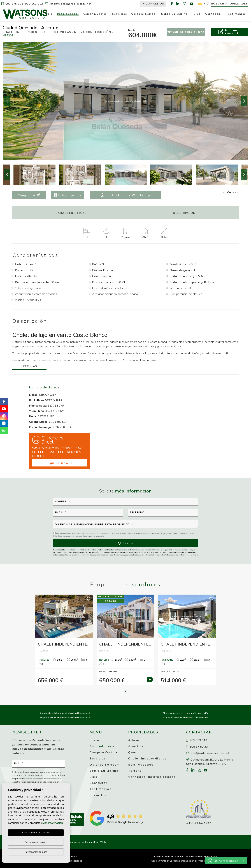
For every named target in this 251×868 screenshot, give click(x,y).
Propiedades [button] (67, 14)
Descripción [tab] (184, 213)
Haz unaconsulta (230, 32)
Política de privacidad (147, 533)
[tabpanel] (64, 640)
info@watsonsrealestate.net (68, 4)
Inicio (48, 14)
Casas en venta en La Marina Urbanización (186, 717)
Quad (133, 752)
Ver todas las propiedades (152, 777)
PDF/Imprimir (68, 195)
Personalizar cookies (36, 842)
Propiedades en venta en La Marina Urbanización (66, 717)
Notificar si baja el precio (186, 32)
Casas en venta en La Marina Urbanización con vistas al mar (186, 856)
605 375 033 (12, 4)
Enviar (125, 543)
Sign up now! (60, 463)
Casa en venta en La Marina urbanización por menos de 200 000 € (186, 861)
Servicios (119, 14)
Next (244, 101)
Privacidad (71, 842)
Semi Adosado (141, 764)
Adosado (136, 740)
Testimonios (236, 14)
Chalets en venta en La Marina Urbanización (186, 713)
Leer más (29, 366)
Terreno (135, 771)
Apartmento (139, 746)
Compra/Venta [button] (95, 14)
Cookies (85, 842)
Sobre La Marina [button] (175, 14)
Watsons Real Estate (25, 14)
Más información (53, 823)
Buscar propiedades (230, 4)
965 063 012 (34, 4)
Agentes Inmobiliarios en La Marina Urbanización (66, 713)
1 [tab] (125, 691)
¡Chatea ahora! (226, 861)
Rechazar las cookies (36, 852)
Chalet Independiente (147, 758)
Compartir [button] (29, 195)
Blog (197, 14)
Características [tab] (71, 213)
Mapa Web (99, 842)
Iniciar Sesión (153, 4)
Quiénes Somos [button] (143, 14)
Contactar (214, 14)
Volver (231, 192)
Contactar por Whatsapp (125, 195)
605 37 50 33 (197, 747)
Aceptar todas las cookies (36, 832)
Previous (7, 101)
